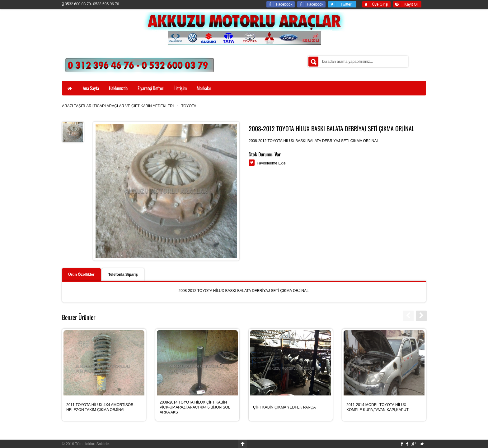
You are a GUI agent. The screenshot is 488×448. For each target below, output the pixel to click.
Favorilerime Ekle (271, 163)
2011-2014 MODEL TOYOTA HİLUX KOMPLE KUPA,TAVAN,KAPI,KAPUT (378, 407)
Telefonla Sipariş (123, 275)
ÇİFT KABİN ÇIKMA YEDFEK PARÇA (284, 407)
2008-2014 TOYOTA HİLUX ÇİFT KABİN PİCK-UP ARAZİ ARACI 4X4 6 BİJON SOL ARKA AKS (195, 407)
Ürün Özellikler (81, 275)
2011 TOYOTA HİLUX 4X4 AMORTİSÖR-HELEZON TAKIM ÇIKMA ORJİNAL (101, 407)
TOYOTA (189, 106)
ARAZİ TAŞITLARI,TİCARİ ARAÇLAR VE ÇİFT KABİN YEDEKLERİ (118, 106)
